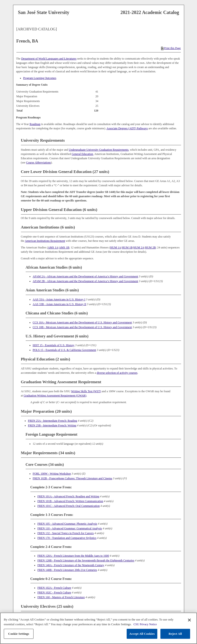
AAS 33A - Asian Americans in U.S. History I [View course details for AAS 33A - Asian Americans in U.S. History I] (59, 299)
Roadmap (35, 124)
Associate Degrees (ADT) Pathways (127, 128)
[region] (98, 628)
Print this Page (171, 48)
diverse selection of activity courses (117, 373)
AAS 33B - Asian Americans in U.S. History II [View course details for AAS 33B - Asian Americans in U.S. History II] (60, 304)
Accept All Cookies (142, 634)
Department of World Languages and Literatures (49, 59)
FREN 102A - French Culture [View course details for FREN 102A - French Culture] (54, 588)
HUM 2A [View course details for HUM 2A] (139, 247)
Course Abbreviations (38, 163)
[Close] (189, 620)
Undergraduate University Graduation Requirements (98, 150)
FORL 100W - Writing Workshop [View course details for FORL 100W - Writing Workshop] (52, 474)
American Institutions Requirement (45, 241)
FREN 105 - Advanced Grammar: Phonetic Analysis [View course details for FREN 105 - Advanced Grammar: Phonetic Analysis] (67, 524)
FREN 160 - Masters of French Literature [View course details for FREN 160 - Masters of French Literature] (61, 597)
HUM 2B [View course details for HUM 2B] (150, 247)
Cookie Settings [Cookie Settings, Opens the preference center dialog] (19, 634)
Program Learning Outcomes (40, 78)
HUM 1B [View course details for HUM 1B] (127, 247)
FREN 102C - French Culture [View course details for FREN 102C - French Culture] (54, 593)
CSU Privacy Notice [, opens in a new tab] (145, 624)
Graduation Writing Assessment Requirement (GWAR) (55, 396)
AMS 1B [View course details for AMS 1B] (64, 247)
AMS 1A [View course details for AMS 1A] (53, 247)
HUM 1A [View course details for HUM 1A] (116, 247)
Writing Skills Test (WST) (86, 391)
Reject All (175, 634)
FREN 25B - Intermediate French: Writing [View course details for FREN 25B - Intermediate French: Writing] (52, 425)
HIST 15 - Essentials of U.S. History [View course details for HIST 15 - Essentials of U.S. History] (54, 345)
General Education (82, 154)
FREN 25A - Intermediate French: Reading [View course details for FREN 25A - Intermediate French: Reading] (53, 421)
